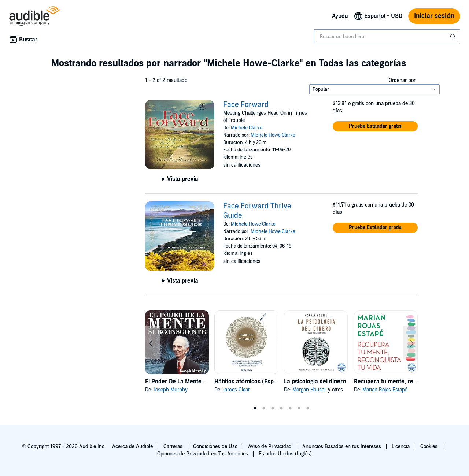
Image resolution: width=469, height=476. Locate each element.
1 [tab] (255, 408)
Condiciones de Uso (215, 447)
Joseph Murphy (171, 390)
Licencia (401, 447)
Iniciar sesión (434, 16)
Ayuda (340, 16)
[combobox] (387, 37)
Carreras (173, 447)
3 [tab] (273, 408)
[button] (375, 126)
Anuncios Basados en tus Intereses (342, 447)
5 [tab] (290, 408)
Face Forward (246, 105)
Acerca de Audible (132, 447)
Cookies (429, 447)
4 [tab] (281, 408)
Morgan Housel (309, 390)
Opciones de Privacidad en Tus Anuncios (203, 454)
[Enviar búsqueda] (454, 37)
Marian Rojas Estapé (385, 390)
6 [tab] (299, 408)
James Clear (236, 390)
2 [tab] (264, 408)
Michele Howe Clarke (273, 135)
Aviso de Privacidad (270, 447)
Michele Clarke (247, 128)
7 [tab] (308, 408)
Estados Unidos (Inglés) (285, 454)
